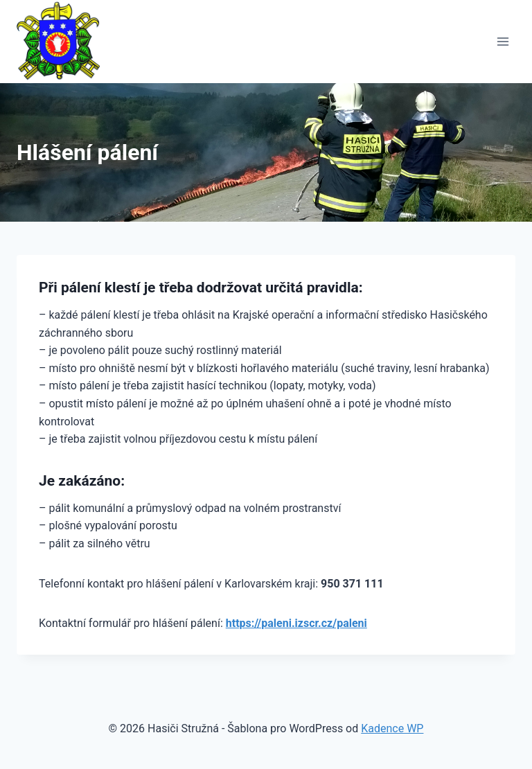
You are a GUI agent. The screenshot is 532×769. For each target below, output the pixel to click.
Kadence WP (392, 728)
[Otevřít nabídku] (503, 41)
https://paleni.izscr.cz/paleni (296, 623)
